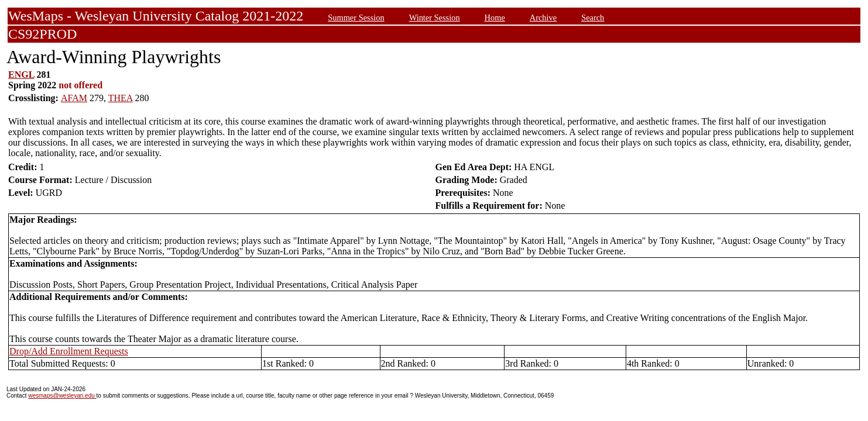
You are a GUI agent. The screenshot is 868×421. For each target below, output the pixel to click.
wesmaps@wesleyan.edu (62, 396)
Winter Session (435, 18)
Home (495, 18)
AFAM (74, 98)
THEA (121, 98)
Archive (543, 18)
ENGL (21, 75)
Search (593, 18)
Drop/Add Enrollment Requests (69, 351)
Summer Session (356, 18)
